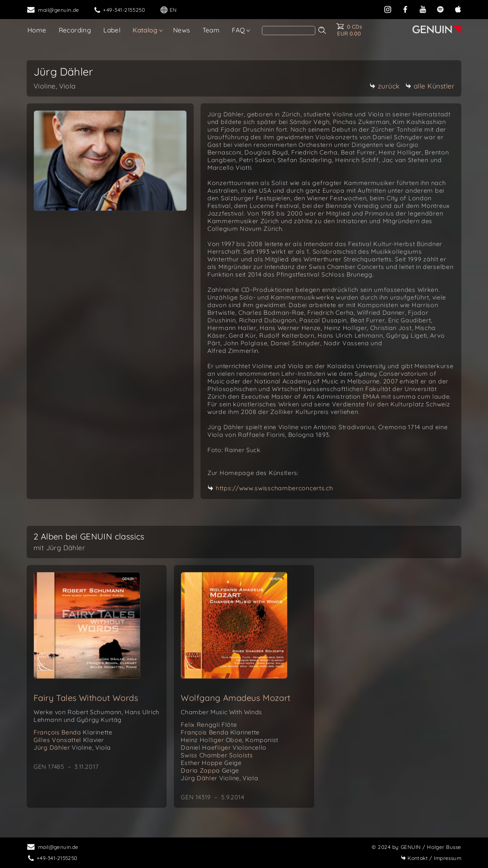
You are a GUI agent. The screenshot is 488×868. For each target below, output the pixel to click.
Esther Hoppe (211, 763)
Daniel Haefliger (223, 747)
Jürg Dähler (72, 747)
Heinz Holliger (229, 740)
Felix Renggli (209, 725)
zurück (385, 86)
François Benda (73, 732)
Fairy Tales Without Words (86, 698)
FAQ (238, 30)
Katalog (145, 30)
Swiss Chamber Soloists (217, 755)
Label (112, 30)
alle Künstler (430, 86)
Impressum (431, 858)
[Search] (289, 31)
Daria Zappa (210, 770)
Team (211, 30)
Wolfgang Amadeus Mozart (235, 698)
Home (37, 30)
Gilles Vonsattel (69, 740)
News (182, 30)
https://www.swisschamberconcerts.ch (274, 488)
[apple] (458, 9)
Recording (75, 30)
